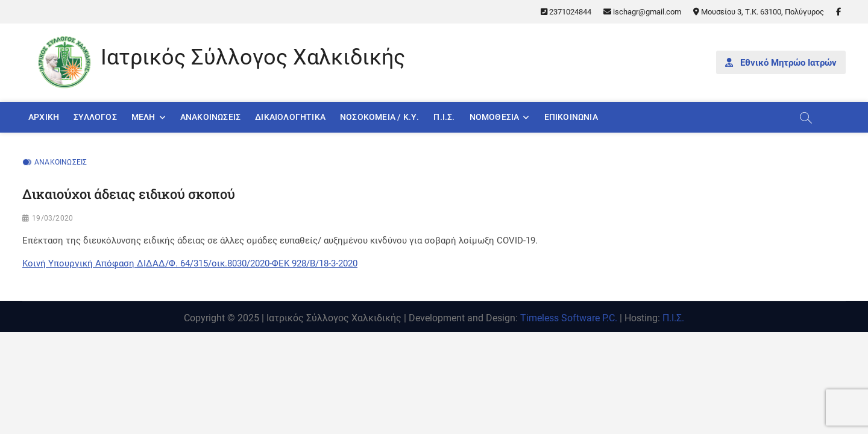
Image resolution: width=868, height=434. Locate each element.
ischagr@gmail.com (642, 12)
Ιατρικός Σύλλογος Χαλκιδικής (253, 57)
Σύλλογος (95, 117)
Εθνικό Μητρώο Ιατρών (781, 63)
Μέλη (143, 117)
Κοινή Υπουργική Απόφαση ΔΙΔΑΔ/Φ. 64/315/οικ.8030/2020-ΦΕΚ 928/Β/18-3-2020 (190, 263)
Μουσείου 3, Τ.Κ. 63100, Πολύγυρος (759, 12)
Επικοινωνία (571, 117)
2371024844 (566, 12)
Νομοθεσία (495, 117)
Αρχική (44, 117)
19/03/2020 (52, 218)
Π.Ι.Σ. (444, 117)
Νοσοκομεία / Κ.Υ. (379, 117)
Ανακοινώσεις (210, 117)
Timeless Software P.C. (569, 318)
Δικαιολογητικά (290, 117)
